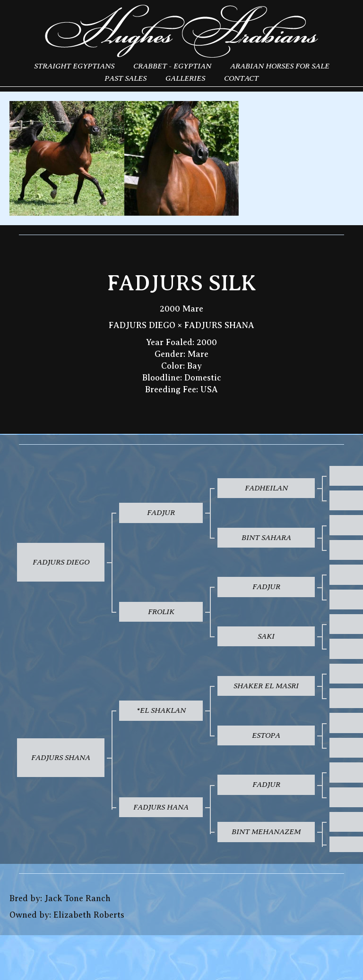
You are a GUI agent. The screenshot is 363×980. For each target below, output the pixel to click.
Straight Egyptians (74, 66)
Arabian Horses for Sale (280, 66)
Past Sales (125, 78)
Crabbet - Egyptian (172, 66)
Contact (241, 78)
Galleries (185, 78)
